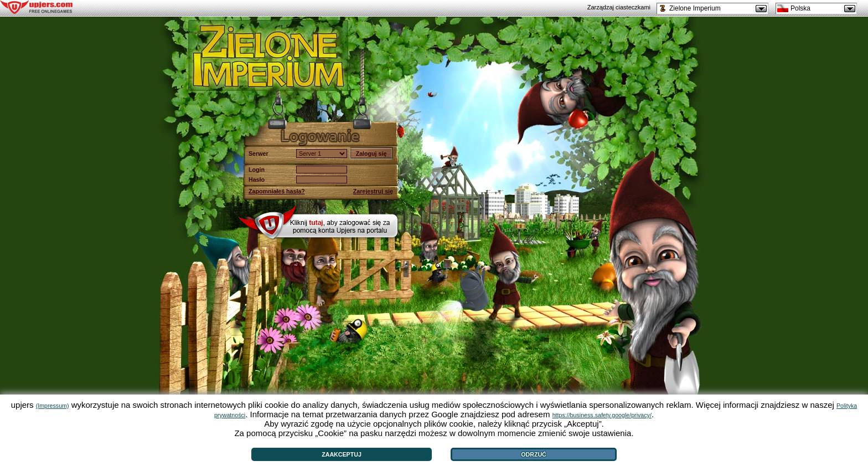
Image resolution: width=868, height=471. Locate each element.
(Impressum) (53, 406)
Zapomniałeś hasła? (277, 191)
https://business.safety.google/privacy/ (602, 415)
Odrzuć (534, 454)
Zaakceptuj (342, 454)
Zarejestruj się (373, 191)
